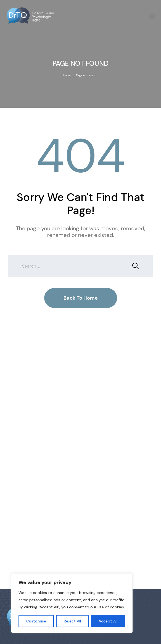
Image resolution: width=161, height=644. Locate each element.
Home (67, 75)
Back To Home (81, 298)
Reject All (72, 621)
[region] (72, 603)
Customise (36, 621)
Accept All (108, 621)
